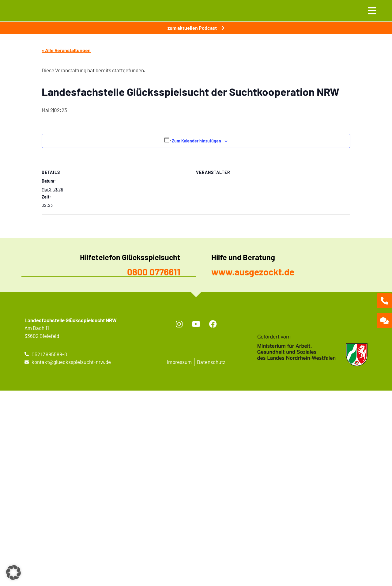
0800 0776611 (154, 272)
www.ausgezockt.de (253, 272)
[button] (13, 573)
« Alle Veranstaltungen (66, 50)
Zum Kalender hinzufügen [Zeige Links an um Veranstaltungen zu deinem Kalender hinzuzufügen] (196, 141)
